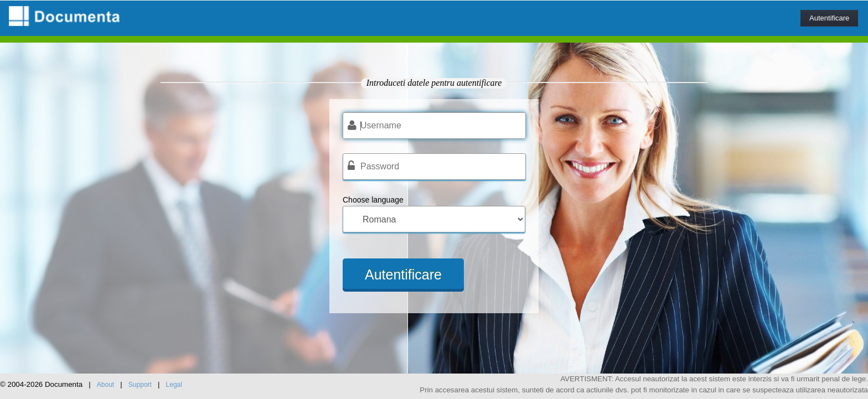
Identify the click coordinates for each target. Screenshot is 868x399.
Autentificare (829, 18)
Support (140, 385)
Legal (174, 385)
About (105, 385)
